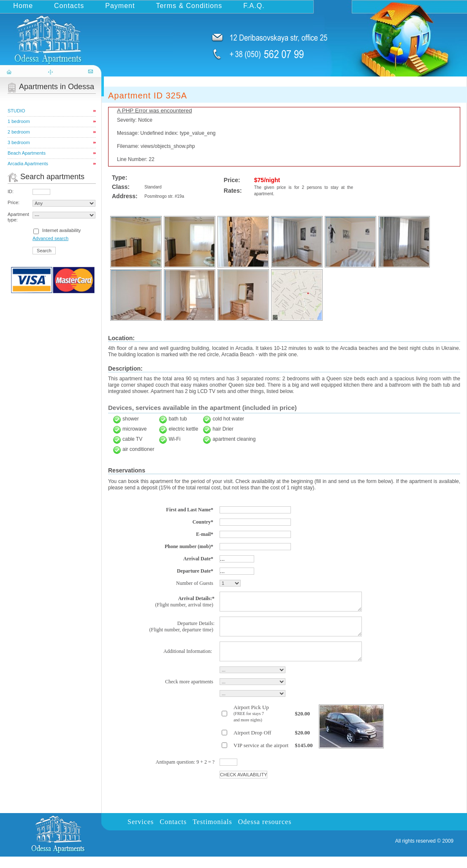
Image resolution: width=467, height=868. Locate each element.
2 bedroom (19, 132)
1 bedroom (19, 121)
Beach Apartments (27, 153)
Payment (120, 6)
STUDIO (16, 111)
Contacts (69, 6)
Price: (14, 202)
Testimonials (212, 833)
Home (23, 6)
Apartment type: (18, 217)
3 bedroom (19, 142)
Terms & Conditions (189, 6)
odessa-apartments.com (52, 35)
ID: (11, 191)
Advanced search (50, 238)
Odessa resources (265, 833)
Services (141, 833)
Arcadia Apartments (28, 164)
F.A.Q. (254, 6)
